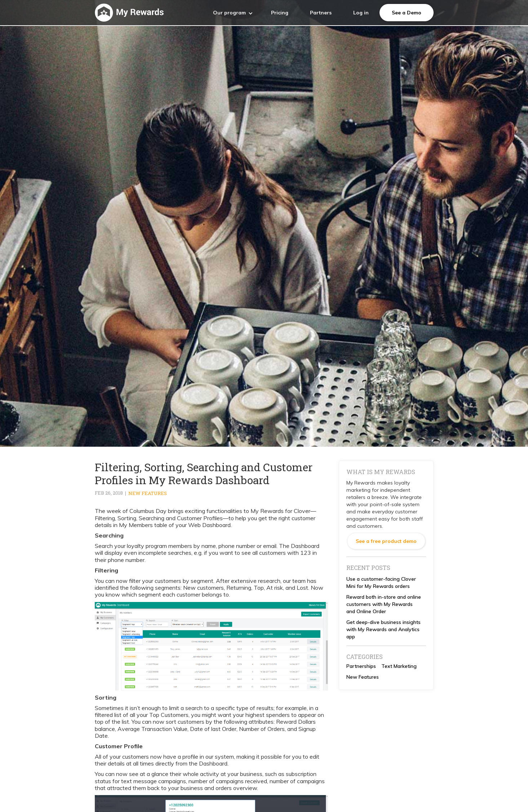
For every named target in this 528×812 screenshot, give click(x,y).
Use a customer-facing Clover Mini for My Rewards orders (381, 583)
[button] (233, 13)
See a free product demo (386, 541)
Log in (361, 13)
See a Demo (407, 13)
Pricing (280, 13)
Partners (321, 13)
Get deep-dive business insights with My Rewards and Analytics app (383, 629)
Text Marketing (399, 666)
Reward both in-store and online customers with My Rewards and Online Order (384, 604)
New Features (148, 493)
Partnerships (361, 666)
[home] (129, 13)
